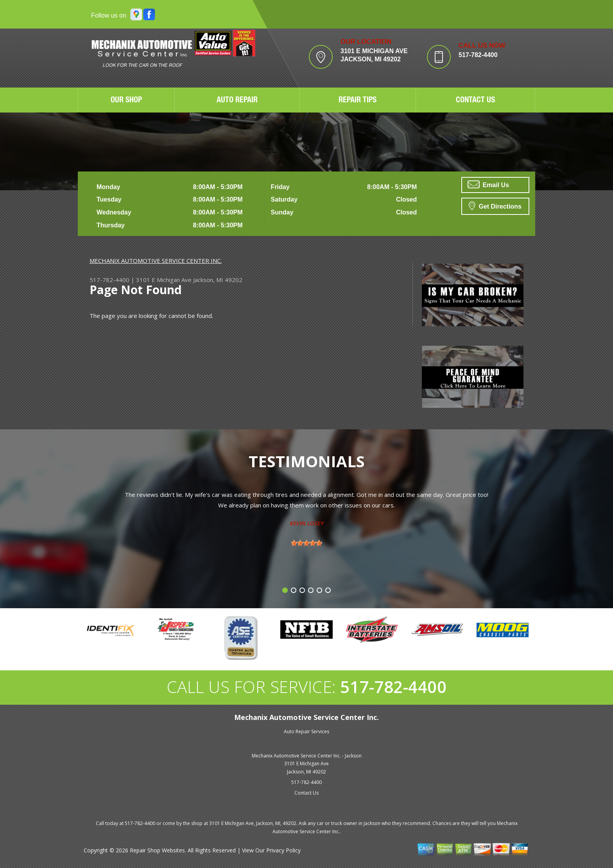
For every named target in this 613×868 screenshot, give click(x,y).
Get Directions (495, 205)
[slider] (306, 543)
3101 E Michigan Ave (164, 280)
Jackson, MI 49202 (218, 280)
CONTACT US (475, 101)
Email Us (488, 184)
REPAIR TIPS (358, 101)
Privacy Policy (283, 850)
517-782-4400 (478, 55)
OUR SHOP (126, 101)
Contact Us (306, 793)
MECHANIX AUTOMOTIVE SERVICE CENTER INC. (156, 261)
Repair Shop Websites (157, 850)
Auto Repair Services (306, 731)
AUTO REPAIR (237, 101)
